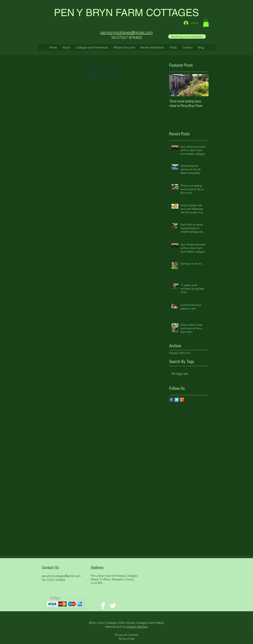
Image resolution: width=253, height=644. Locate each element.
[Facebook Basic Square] (171, 400)
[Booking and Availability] (187, 36)
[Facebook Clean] (103, 606)
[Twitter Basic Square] (177, 400)
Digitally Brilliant (137, 627)
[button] (206, 23)
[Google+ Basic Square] (182, 400)
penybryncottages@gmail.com (61, 576)
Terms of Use (126, 639)
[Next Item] (203, 85)
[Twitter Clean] (113, 606)
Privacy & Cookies (126, 635)
